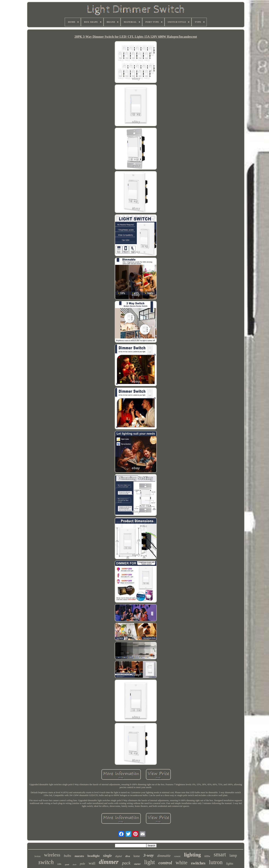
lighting (192, 855)
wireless (52, 855)
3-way (149, 855)
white (181, 862)
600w (207, 856)
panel (67, 865)
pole (82, 864)
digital (119, 856)
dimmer (109, 862)
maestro (79, 856)
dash (75, 864)
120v (59, 864)
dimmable (164, 856)
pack (126, 863)
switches (198, 863)
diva (128, 856)
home (137, 856)
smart (220, 854)
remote (177, 856)
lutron (216, 862)
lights (230, 864)
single (108, 856)
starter (137, 864)
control (165, 863)
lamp (233, 855)
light (150, 862)
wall (92, 863)
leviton (38, 856)
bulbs (67, 856)
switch (46, 862)
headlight (94, 856)
